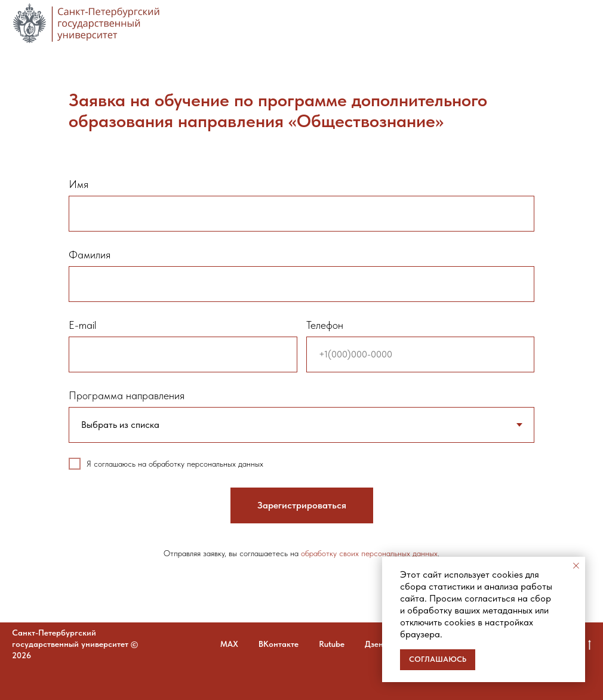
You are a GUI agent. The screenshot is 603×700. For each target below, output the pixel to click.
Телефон (325, 325)
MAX (229, 644)
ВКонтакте (279, 644)
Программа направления (127, 395)
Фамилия (90, 255)
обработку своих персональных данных (369, 553)
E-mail (82, 325)
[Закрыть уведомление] (576, 566)
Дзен (374, 644)
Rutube (332, 644)
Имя (79, 184)
